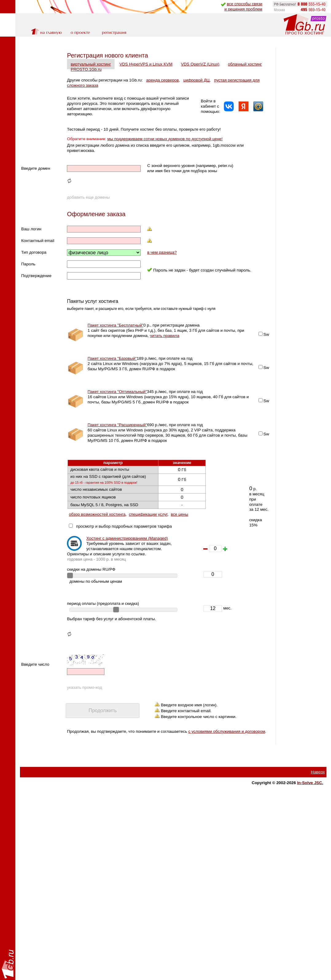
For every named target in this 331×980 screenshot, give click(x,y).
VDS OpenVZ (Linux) (200, 64)
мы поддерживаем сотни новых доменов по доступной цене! (165, 144)
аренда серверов (162, 80)
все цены (179, 525)
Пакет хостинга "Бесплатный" (115, 336)
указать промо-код (84, 698)
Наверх (318, 788)
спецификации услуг (148, 525)
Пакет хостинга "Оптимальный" (117, 402)
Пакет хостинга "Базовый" (112, 369)
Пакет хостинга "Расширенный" (117, 435)
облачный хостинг (88, 69)
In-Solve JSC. (310, 798)
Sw (226, 345)
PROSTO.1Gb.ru (129, 69)
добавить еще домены (88, 208)
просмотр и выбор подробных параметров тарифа (123, 536)
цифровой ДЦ (196, 80)
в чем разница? (162, 263)
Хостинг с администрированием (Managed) (127, 549)
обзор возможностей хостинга (97, 525)
